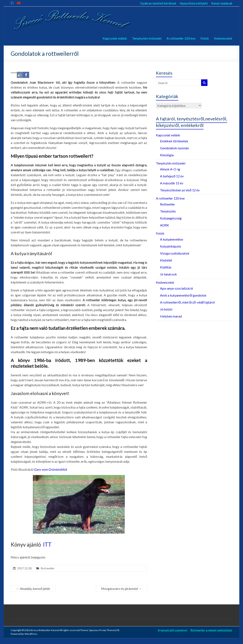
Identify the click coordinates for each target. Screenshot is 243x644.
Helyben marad (171, 316)
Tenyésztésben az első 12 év (180, 190)
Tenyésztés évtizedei (147, 38)
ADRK (165, 225)
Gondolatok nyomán (174, 148)
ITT (47, 545)
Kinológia (167, 155)
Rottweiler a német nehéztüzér (211, 630)
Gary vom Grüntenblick (50, 469)
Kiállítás (166, 267)
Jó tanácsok (168, 274)
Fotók (205, 38)
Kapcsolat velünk (115, 38)
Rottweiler (48, 568)
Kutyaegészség (171, 218)
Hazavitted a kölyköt (194, 3)
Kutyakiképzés (171, 246)
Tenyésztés (168, 211)
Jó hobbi (166, 309)
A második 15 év (172, 183)
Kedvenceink (223, 38)
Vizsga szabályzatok (175, 253)
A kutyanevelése (172, 239)
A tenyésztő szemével (172, 630)
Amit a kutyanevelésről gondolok (183, 295)
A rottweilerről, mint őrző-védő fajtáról (188, 302)
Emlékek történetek (174, 141)
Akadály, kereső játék (33, 589)
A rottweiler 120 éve (181, 38)
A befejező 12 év (172, 176)
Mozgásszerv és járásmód (121, 589)
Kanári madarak (222, 3)
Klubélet (166, 260)
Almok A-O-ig (170, 169)
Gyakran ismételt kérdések (158, 3)
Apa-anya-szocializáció (177, 288)
